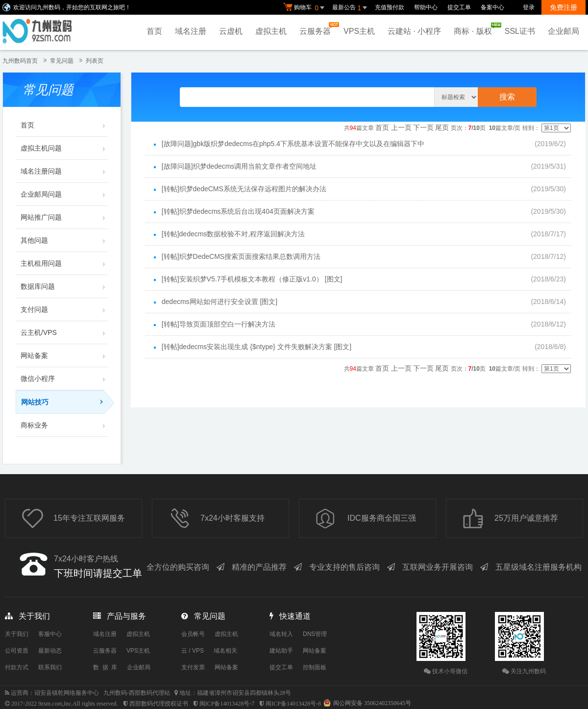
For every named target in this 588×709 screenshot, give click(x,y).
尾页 (442, 127)
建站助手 (281, 651)
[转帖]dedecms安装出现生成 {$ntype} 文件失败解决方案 (247, 347)
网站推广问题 (64, 217)
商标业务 (64, 425)
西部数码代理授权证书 (159, 704)
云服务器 (318, 29)
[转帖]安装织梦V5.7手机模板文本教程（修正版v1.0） (242, 279)
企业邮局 (563, 31)
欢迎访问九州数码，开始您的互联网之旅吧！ (72, 7)
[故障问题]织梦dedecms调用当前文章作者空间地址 (239, 166)
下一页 (423, 127)
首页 (154, 31)
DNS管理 (315, 634)
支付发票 (193, 667)
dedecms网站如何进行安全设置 (210, 302)
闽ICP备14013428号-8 (293, 704)
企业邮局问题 (64, 194)
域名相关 (225, 651)
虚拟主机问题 (64, 148)
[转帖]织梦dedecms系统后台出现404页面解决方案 (238, 211)
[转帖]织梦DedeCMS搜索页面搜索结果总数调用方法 (241, 256)
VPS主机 (359, 31)
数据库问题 (64, 286)
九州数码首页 (20, 61)
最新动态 (50, 651)
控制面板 (315, 667)
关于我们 (17, 634)
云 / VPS (193, 651)
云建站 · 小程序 (414, 31)
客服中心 (50, 634)
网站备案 (64, 355)
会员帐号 (193, 634)
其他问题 (64, 240)
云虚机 (231, 31)
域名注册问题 (64, 171)
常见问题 (62, 61)
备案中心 (492, 7)
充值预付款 (390, 7)
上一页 (401, 127)
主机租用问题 (64, 263)
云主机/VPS (64, 332)
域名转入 (281, 634)
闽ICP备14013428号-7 (227, 704)
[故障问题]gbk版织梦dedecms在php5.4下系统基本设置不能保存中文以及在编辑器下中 (293, 144)
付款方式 (17, 667)
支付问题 (64, 309)
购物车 (305, 8)
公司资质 (17, 651)
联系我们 (50, 667)
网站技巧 (64, 402)
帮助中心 (426, 7)
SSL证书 (520, 31)
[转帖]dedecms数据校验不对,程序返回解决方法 (233, 234)
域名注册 (191, 31)
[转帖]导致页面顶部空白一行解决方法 (219, 324)
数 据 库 (105, 667)
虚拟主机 (271, 31)
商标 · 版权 (475, 29)
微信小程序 (64, 379)
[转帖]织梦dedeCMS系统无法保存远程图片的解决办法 (244, 189)
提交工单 (459, 7)
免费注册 (563, 7)
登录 (529, 7)
